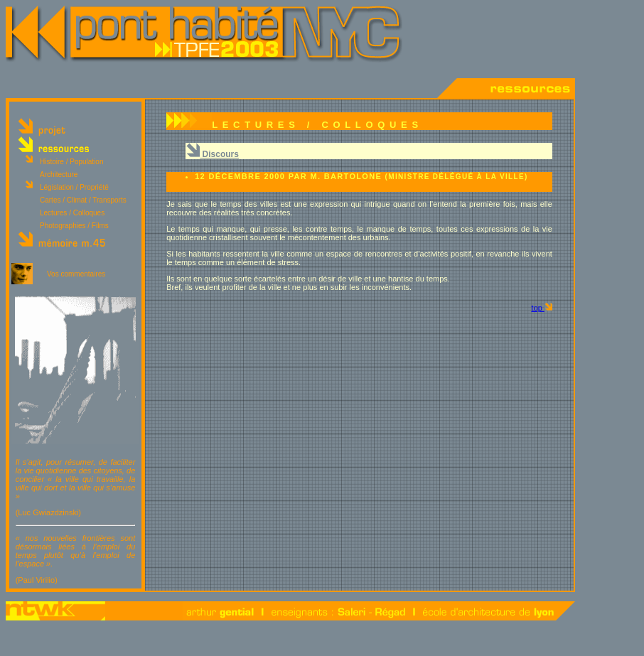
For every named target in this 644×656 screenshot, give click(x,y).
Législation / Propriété (74, 187)
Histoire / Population (72, 162)
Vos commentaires (76, 274)
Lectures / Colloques (72, 213)
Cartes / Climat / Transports (83, 200)
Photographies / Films (74, 226)
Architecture (59, 174)
